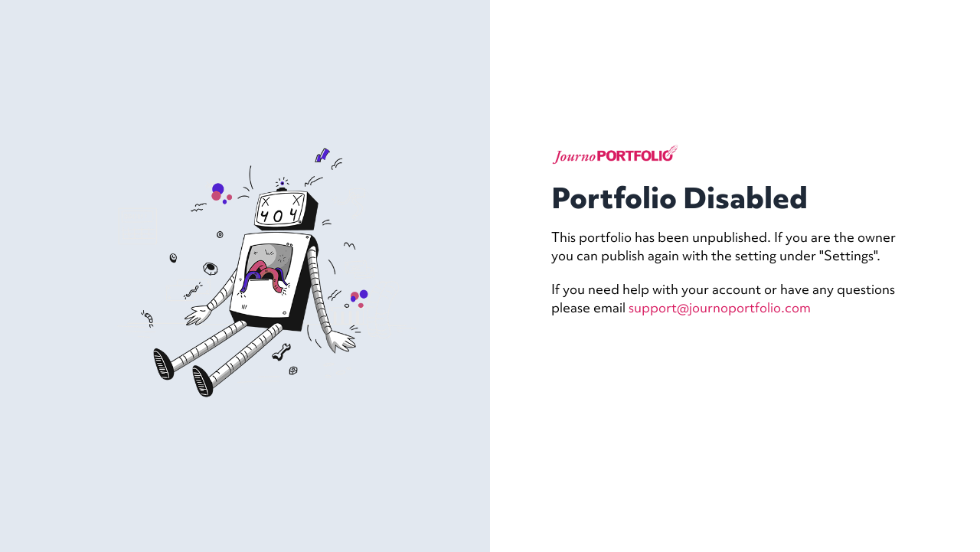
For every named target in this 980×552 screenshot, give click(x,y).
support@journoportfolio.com (720, 307)
